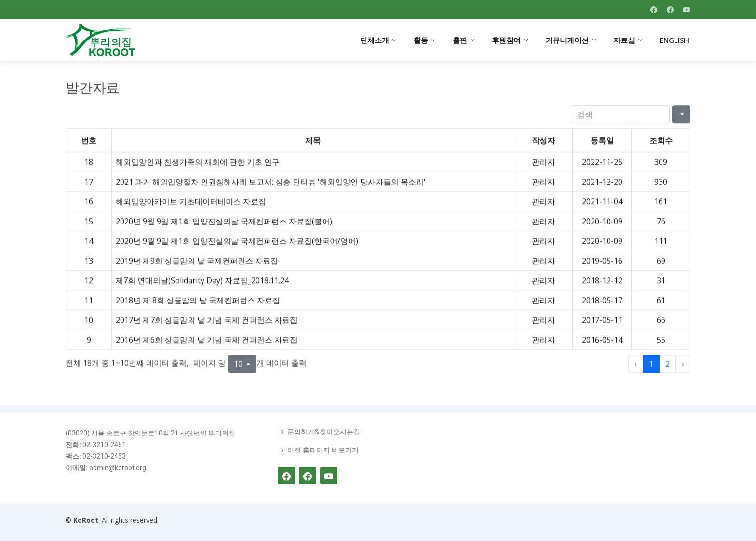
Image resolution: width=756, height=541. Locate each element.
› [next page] (683, 368)
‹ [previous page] (636, 368)
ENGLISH (674, 40)
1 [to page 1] (651, 368)
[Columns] (681, 119)
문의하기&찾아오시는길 (324, 432)
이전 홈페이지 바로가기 (323, 450)
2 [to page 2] (668, 368)
